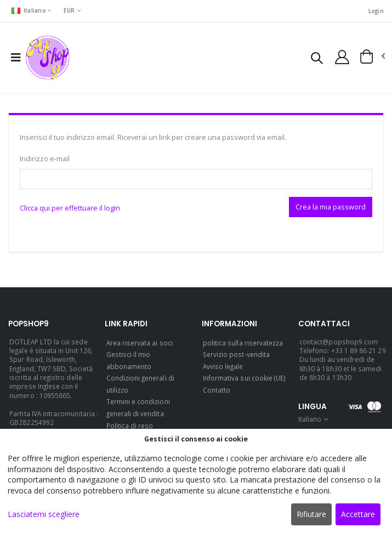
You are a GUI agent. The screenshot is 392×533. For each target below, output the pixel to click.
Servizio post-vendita (236, 354)
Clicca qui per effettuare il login (70, 208)
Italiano (29, 10)
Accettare (358, 514)
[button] (317, 59)
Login (376, 11)
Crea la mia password (331, 207)
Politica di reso (130, 426)
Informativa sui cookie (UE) (245, 378)
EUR (69, 10)
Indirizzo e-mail (45, 159)
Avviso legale (223, 366)
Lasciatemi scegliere (44, 514)
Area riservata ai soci (140, 343)
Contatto (217, 390)
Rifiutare (311, 514)
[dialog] (196, 481)
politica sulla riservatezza (243, 343)
